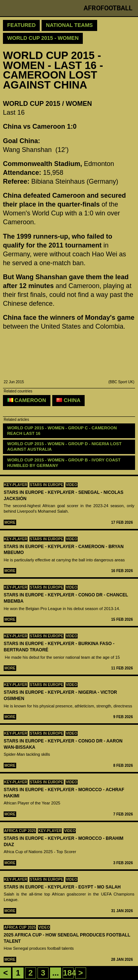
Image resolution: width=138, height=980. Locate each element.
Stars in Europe (47, 485)
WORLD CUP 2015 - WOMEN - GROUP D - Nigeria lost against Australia (65, 446)
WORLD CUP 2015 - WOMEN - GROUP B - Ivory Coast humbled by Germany (65, 463)
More (10, 522)
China (68, 400)
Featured (22, 25)
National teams (69, 25)
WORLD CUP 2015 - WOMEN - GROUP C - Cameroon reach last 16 (63, 431)
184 (70, 973)
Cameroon (27, 400)
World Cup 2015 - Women (43, 38)
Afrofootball (108, 8)
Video (72, 485)
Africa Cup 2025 (20, 831)
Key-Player (16, 485)
